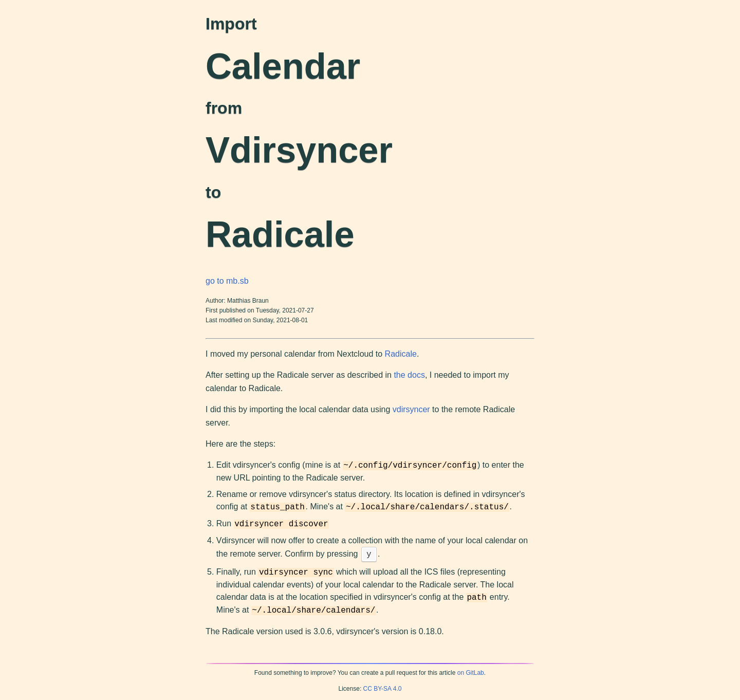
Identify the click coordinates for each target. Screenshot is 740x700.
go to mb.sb (227, 281)
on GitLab (471, 673)
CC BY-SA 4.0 (383, 689)
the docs (409, 375)
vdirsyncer (411, 409)
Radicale (401, 354)
